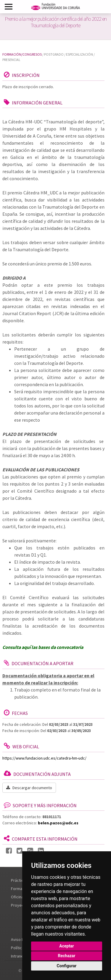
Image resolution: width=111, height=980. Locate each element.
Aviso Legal (21, 939)
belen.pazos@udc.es (58, 823)
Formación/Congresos (22, 54)
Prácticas (19, 880)
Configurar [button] (67, 966)
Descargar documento (29, 788)
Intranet (18, 956)
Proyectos (20, 905)
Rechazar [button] (67, 956)
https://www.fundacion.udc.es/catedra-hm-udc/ (44, 758)
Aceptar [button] (67, 946)
